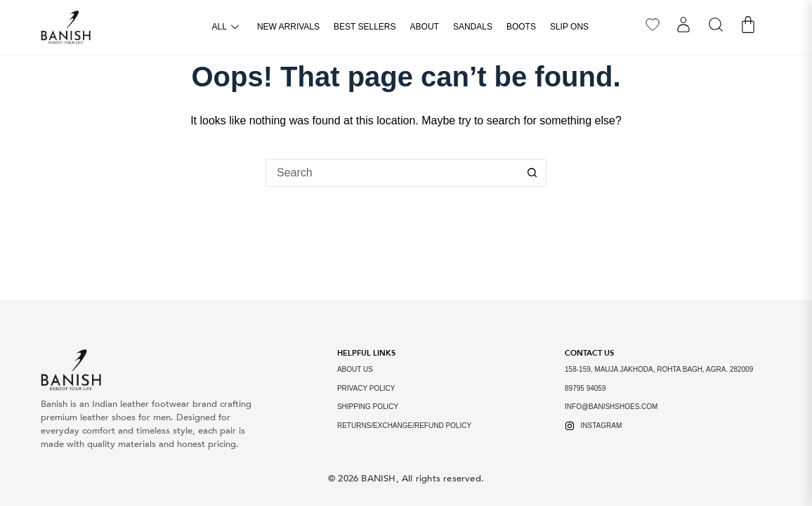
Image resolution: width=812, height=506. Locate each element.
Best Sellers (365, 27)
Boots (521, 27)
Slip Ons (569, 27)
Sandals (473, 27)
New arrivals (288, 27)
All (225, 27)
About (425, 27)
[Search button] (532, 173)
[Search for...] (392, 173)
